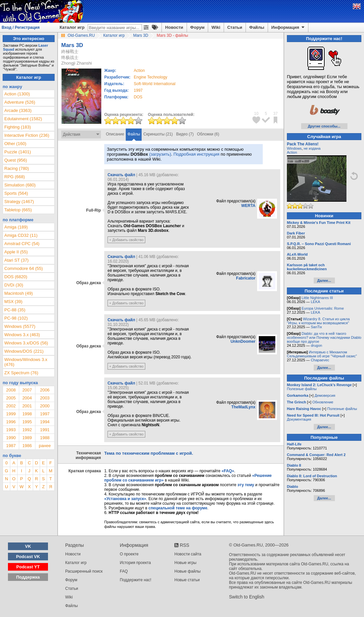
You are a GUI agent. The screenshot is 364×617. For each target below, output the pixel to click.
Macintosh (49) (19, 293)
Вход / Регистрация (21, 27)
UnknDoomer (243, 341)
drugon (316, 345)
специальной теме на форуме (178, 508)
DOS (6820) (16, 277)
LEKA (315, 302)
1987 (11, 446)
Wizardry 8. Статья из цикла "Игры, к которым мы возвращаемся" (318, 321)
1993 (11, 430)
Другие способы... (324, 126)
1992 (27, 430)
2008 (11, 390)
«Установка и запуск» (125, 499)
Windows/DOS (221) (24, 351)
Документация (299, 419)
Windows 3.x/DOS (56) (26, 343)
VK (28, 546)
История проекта (135, 563)
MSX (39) (13, 302)
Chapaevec (320, 360)
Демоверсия (325, 395)
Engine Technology (150, 77)
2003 (45, 398)
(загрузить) (160, 154)
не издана (312, 148)
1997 (138, 90)
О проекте (129, 554)
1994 (45, 422)
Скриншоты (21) (158, 134)
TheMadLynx (243, 407)
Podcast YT (28, 567)
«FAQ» (228, 471)
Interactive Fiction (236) (27, 135)
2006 (45, 390)
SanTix (316, 327)
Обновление (323, 402)
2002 (11, 406)
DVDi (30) (14, 285)
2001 (27, 406)
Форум (197, 27)
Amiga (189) (16, 227)
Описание (115, 134)
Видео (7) (185, 134)
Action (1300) (17, 94)
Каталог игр (72, 27)
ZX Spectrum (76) (21, 373)
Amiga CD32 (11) (21, 235)
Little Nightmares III (317, 298)
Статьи (235, 27)
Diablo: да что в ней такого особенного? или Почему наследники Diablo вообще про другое (324, 337)
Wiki (216, 27)
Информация (288, 27)
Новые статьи (187, 580)
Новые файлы (187, 571)
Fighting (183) (18, 127)
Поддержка (28, 577)
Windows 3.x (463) (22, 335)
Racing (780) (17, 168)
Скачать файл (121, 175)
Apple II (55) (16, 252)
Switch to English (247, 597)
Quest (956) (16, 160)
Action (292, 152)
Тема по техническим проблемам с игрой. (149, 453)
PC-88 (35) (15, 310)
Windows (294, 148)
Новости (174, 27)
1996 (11, 422)
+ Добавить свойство (126, 240)
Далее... (324, 281)
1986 (27, 446)
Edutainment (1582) (23, 119)
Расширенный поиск (84, 571)
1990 (11, 438)
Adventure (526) (20, 102)
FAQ (124, 571)
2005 (11, 398)
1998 (27, 414)
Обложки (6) (208, 134)
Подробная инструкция (196, 154)
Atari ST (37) (16, 260)
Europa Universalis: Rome (323, 308)
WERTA (248, 206)
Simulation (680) (20, 185)
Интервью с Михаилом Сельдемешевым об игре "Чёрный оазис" (322, 354)
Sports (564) (16, 193)
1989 (27, 438)
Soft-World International (155, 84)
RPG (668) (15, 177)
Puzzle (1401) (18, 152)
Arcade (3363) (18, 110)
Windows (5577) (20, 326)
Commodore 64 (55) (23, 268)
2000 (45, 406)
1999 (11, 414)
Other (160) (15, 144)
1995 (27, 422)
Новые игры (185, 563)
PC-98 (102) (16, 318)
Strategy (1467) (19, 202)
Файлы (257, 27)
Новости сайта (188, 554)
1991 (45, 430)
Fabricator (246, 278)
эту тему (246, 485)
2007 (27, 390)
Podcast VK (28, 557)
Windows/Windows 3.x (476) (26, 362)
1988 (45, 438)
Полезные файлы (302, 389)
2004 (27, 398)
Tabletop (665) (18, 210)
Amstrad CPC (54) (22, 244)
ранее (45, 446)
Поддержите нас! (136, 580)
